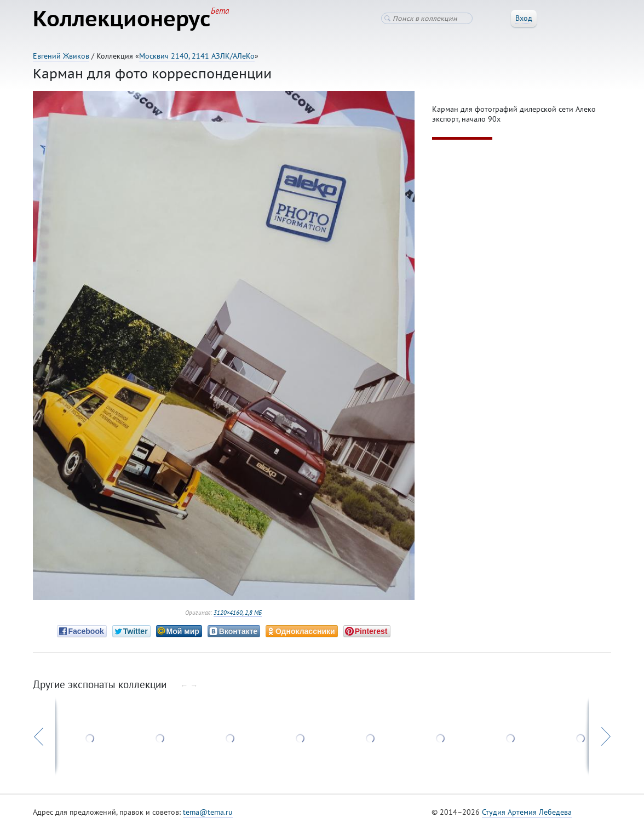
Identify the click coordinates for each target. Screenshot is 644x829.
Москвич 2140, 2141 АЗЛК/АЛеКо (197, 56)
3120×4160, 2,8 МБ (238, 613)
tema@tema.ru (208, 812)
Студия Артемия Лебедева (527, 812)
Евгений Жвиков (61, 56)
